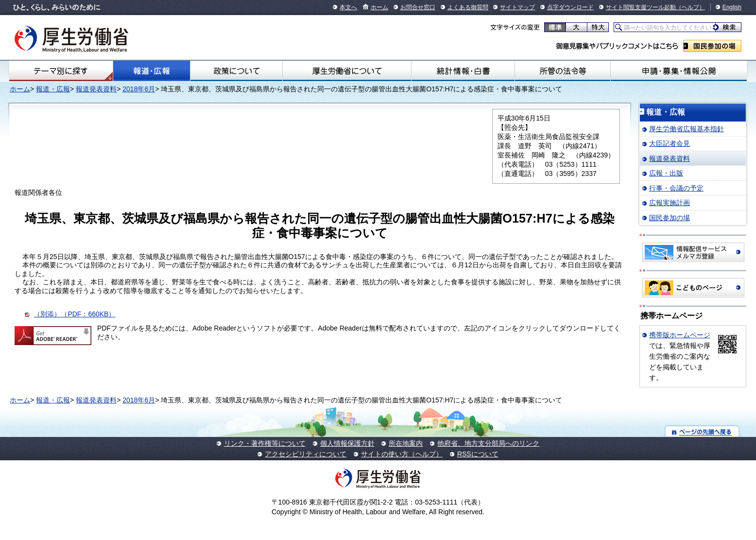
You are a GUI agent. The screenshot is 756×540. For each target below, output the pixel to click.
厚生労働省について (347, 71)
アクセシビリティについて (306, 454)
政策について (236, 71)
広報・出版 (666, 173)
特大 (598, 27)
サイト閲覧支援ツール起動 (641, 7)
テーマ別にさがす (61, 71)
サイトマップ (517, 7)
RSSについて (478, 454)
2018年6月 (139, 89)
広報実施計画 (670, 203)
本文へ (348, 7)
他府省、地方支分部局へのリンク (488, 443)
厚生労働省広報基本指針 (687, 129)
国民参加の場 (712, 46)
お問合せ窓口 (418, 7)
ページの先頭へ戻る (702, 431)
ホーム (379, 7)
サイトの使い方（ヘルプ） (402, 454)
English (732, 7)
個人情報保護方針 (347, 443)
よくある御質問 (468, 7)
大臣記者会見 (670, 143)
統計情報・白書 (463, 71)
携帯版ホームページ (680, 335)
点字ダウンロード (570, 7)
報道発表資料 (96, 89)
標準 (555, 27)
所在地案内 (406, 443)
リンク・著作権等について (265, 443)
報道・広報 (152, 71)
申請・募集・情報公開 (679, 71)
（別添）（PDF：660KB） (74, 314)
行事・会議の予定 (676, 188)
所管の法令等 (563, 71)
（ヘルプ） (690, 7)
